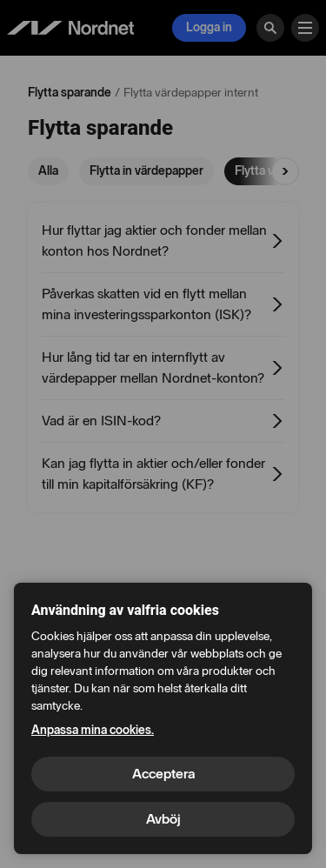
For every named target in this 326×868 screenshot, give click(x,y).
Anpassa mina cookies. (93, 730)
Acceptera (163, 774)
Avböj (163, 819)
